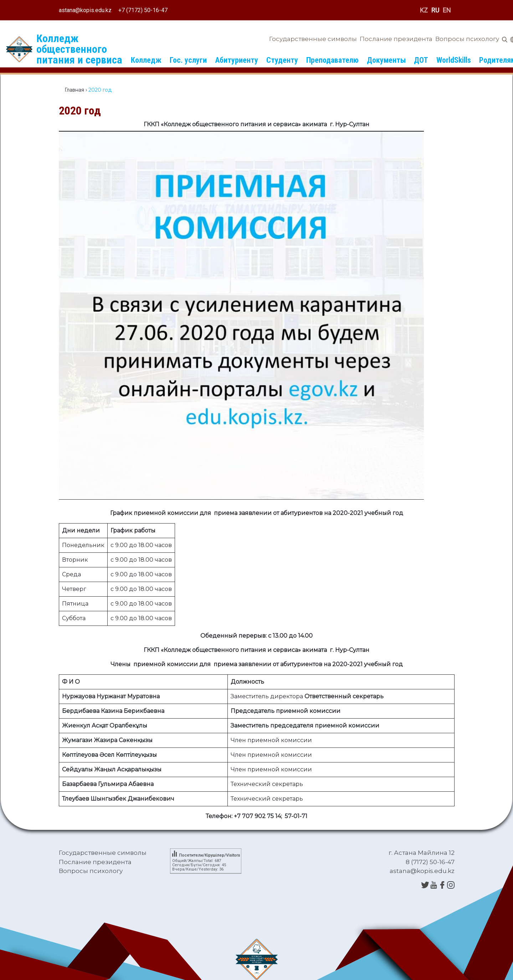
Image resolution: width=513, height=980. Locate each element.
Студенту (282, 60)
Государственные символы (313, 39)
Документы (386, 60)
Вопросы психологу (467, 39)
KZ (424, 10)
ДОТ (421, 60)
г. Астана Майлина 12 (422, 853)
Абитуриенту (237, 60)
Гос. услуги (188, 60)
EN (447, 10)
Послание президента (396, 39)
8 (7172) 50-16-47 (430, 862)
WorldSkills (454, 60)
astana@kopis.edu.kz (85, 10)
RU (435, 10)
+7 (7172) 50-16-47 (143, 10)
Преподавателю (332, 60)
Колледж (146, 60)
